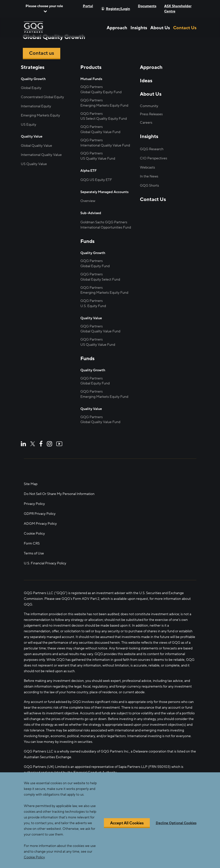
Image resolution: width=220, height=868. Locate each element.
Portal (88, 6)
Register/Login (118, 9)
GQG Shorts (149, 186)
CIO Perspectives (154, 158)
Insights (139, 28)
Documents (147, 6)
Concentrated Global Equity (42, 97)
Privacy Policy (34, 504)
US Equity (29, 125)
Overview (88, 201)
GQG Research (152, 149)
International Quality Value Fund (105, 145)
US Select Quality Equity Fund (104, 119)
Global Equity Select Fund (100, 279)
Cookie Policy (34, 534)
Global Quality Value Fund (100, 132)
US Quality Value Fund (98, 159)
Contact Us (185, 28)
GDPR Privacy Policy (40, 514)
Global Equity (31, 88)
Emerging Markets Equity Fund (104, 105)
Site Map (31, 484)
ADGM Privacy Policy (40, 524)
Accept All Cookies (127, 823)
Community (149, 106)
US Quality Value (34, 164)
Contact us (42, 53)
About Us (160, 28)
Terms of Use (34, 553)
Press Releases (151, 114)
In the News (149, 176)
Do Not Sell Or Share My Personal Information (59, 494)
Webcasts (147, 167)
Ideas (146, 81)
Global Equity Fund (95, 266)
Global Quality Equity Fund (101, 92)
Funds (87, 241)
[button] (44, 9)
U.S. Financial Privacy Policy (45, 563)
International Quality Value (41, 155)
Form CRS (32, 543)
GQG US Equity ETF (96, 180)
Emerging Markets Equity (40, 115)
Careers (146, 123)
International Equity (36, 106)
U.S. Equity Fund (93, 306)
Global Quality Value (36, 146)
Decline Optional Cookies (176, 823)
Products (91, 67)
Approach (117, 28)
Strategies (33, 67)
